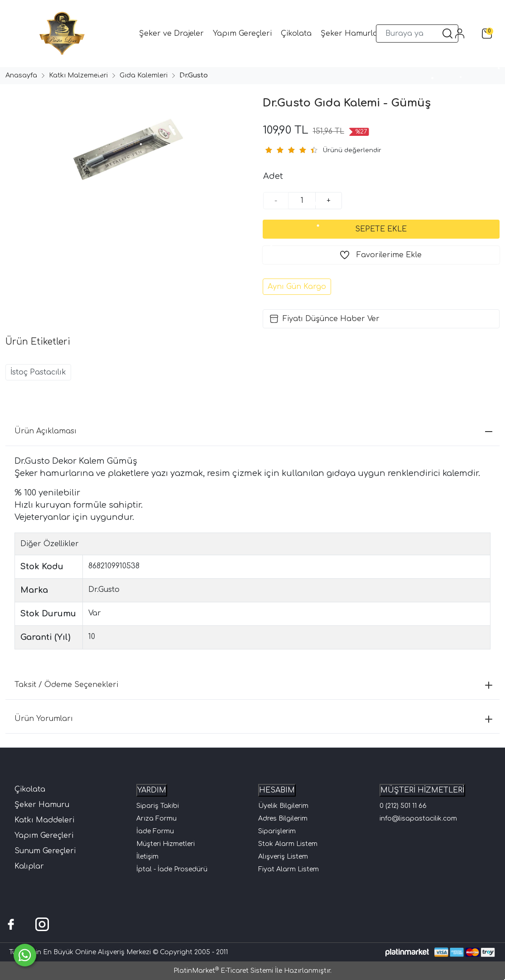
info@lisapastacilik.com (418, 819)
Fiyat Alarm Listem (289, 869)
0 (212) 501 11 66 (403, 806)
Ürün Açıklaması (253, 431)
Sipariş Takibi (158, 806)
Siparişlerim (277, 831)
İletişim (147, 857)
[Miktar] (302, 201)
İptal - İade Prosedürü (172, 869)
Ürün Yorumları (253, 719)
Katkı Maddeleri (44, 820)
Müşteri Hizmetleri (166, 844)
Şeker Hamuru (42, 805)
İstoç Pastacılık (38, 372)
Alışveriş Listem (283, 857)
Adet (273, 176)
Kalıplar (29, 866)
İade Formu (155, 831)
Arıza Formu (156, 819)
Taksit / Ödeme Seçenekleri (253, 685)
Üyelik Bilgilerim (283, 806)
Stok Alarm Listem (288, 844)
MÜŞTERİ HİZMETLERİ (422, 790)
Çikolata (30, 789)
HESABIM (277, 790)
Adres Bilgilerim (283, 819)
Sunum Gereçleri (45, 851)
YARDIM (152, 790)
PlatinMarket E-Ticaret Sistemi (223, 971)
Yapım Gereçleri (44, 836)
